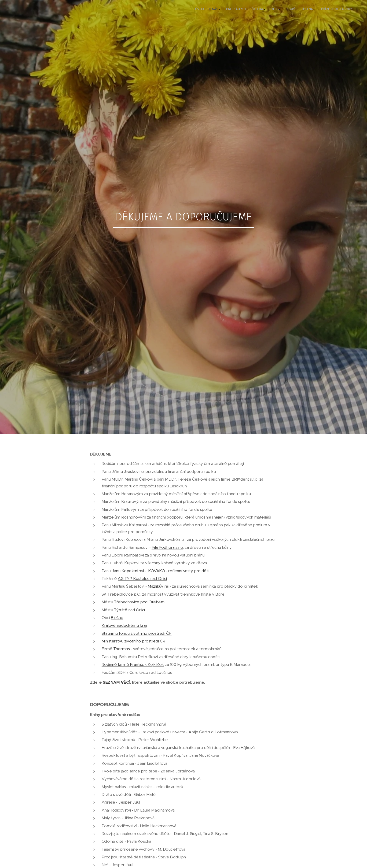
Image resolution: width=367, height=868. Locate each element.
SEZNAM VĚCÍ (116, 682)
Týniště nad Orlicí (129, 610)
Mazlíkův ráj (158, 586)
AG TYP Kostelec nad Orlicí (142, 579)
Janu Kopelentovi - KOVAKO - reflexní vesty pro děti (161, 571)
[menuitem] (306, 10)
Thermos (121, 649)
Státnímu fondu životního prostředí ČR (137, 633)
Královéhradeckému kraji (124, 625)
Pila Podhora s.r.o (167, 547)
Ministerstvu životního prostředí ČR (133, 641)
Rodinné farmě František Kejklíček (133, 664)
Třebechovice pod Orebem (139, 602)
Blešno (117, 618)
